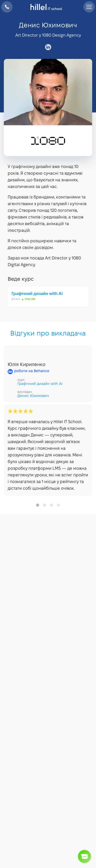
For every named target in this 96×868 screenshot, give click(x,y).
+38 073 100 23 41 (7, 7)
